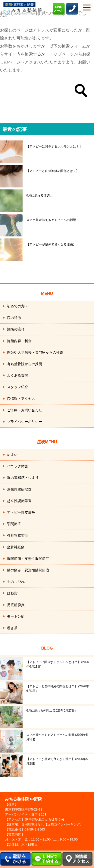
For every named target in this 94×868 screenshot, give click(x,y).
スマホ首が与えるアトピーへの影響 (51, 220)
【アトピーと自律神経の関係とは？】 (53, 171)
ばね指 (12, 593)
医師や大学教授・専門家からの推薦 (35, 352)
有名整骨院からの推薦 (25, 364)
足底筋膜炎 (16, 605)
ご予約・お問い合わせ (25, 410)
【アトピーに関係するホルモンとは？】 (54, 146)
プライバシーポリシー (25, 422)
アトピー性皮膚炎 (21, 512)
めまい (12, 455)
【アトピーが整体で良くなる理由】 (51, 244)
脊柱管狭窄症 (18, 535)
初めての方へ (18, 306)
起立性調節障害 (19, 501)
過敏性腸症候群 (19, 489)
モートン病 (16, 616)
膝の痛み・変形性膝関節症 (28, 570)
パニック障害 (18, 466)
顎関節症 (14, 524)
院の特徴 (14, 318)
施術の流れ (16, 329)
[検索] (47, 88)
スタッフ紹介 (18, 387)
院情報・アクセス (21, 399)
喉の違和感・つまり (23, 478)
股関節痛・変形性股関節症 (28, 559)
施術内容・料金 (19, 341)
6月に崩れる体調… (40, 195)
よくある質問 (18, 375)
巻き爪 (12, 628)
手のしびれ (16, 582)
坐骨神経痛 (16, 547)
